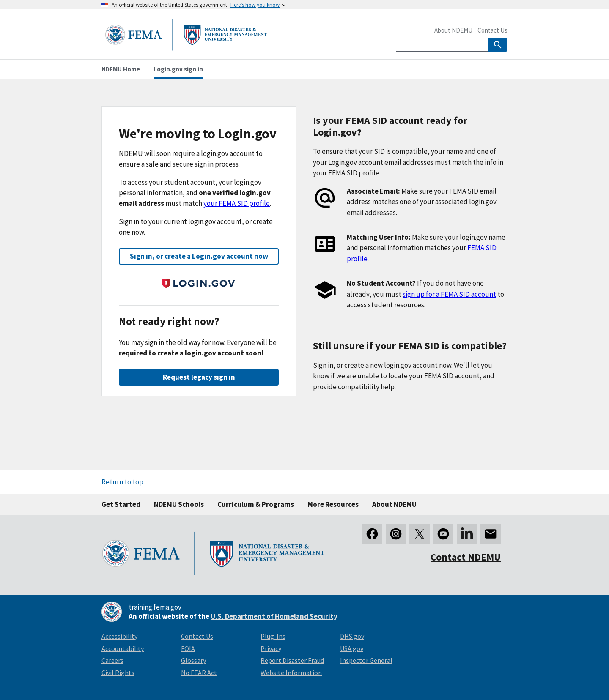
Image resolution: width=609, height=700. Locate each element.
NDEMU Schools (179, 504)
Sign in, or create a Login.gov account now (199, 256)
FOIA (188, 648)
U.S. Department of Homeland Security (274, 616)
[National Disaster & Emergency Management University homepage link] (186, 48)
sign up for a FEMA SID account (449, 294)
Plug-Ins (273, 636)
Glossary (193, 660)
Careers (112, 660)
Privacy (271, 648)
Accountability (123, 648)
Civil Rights (118, 673)
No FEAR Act (199, 673)
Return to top (122, 482)
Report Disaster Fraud (292, 660)
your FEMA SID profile (237, 203)
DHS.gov (352, 636)
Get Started (121, 504)
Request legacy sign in (199, 377)
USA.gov (352, 648)
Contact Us (492, 30)
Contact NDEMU (466, 557)
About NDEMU (453, 30)
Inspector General (366, 660)
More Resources (333, 504)
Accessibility (119, 636)
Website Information (291, 673)
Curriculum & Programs (256, 504)
